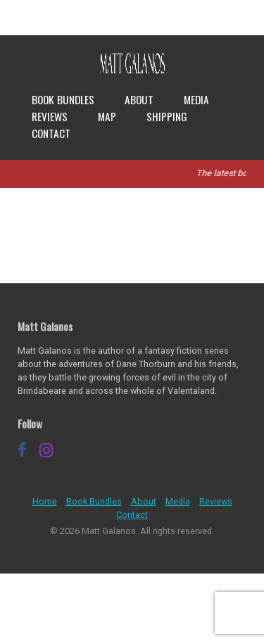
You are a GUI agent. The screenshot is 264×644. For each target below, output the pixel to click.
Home (45, 501)
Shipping (167, 116)
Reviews (50, 116)
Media (196, 99)
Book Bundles (63, 99)
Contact (51, 133)
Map (107, 116)
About (139, 99)
